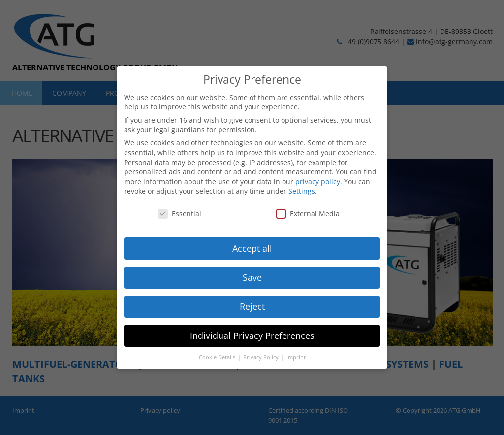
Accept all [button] (252, 248)
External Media (308, 214)
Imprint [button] (296, 357)
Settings (302, 191)
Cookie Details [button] (218, 357)
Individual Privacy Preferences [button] (252, 335)
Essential (180, 214)
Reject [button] (252, 306)
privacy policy (318, 182)
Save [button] (252, 277)
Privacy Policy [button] (262, 357)
